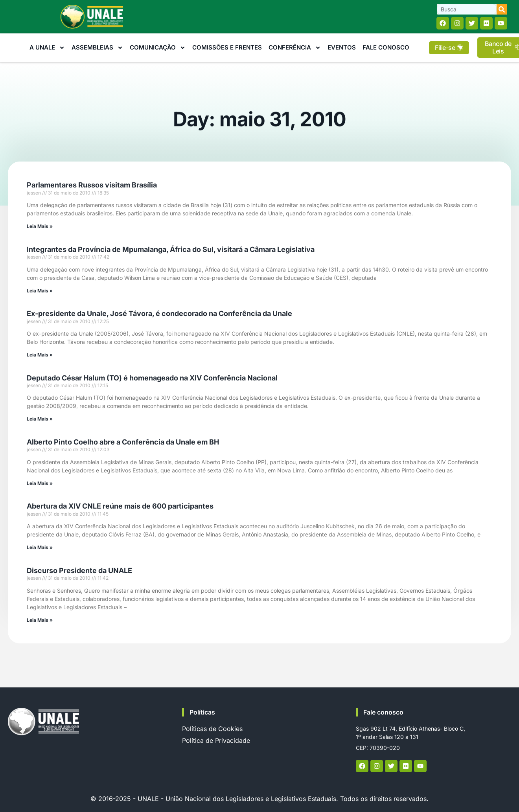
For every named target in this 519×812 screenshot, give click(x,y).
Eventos (342, 47)
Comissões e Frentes (227, 47)
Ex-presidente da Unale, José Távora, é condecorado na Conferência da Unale (159, 313)
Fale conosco (383, 712)
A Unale (47, 48)
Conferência (295, 48)
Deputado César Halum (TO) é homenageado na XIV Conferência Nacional (152, 378)
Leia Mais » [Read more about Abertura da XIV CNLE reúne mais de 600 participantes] (40, 547)
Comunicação (158, 48)
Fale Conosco (386, 47)
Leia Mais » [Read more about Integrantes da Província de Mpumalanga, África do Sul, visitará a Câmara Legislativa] (40, 291)
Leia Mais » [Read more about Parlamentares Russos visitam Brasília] (40, 226)
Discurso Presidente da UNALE (79, 570)
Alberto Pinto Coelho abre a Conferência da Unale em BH (123, 442)
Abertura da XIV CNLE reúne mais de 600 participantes (120, 506)
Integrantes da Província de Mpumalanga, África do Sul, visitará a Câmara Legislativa (171, 249)
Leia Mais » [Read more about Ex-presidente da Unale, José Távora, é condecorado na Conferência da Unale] (40, 355)
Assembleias (97, 48)
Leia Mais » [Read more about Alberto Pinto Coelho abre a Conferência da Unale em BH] (40, 483)
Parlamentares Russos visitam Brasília (92, 185)
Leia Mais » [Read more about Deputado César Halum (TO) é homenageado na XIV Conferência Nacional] (40, 419)
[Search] (502, 9)
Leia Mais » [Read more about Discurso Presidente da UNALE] (40, 620)
